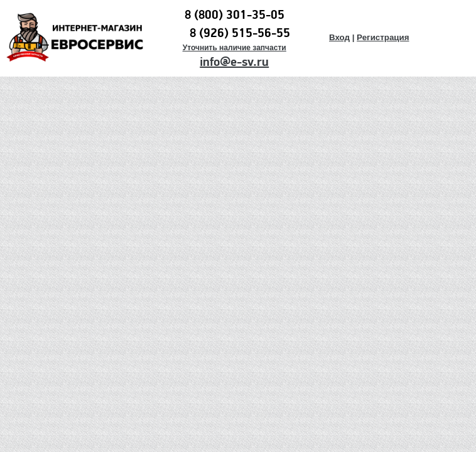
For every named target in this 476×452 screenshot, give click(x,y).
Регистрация (383, 37)
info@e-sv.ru (234, 62)
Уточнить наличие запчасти (235, 48)
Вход (339, 37)
